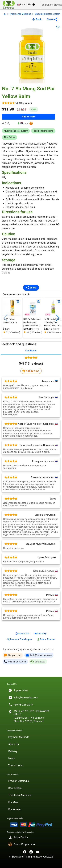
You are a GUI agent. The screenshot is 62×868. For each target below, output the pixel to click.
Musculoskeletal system (47, 14)
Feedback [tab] (31, 351)
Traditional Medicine (20, 14)
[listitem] (31, 691)
